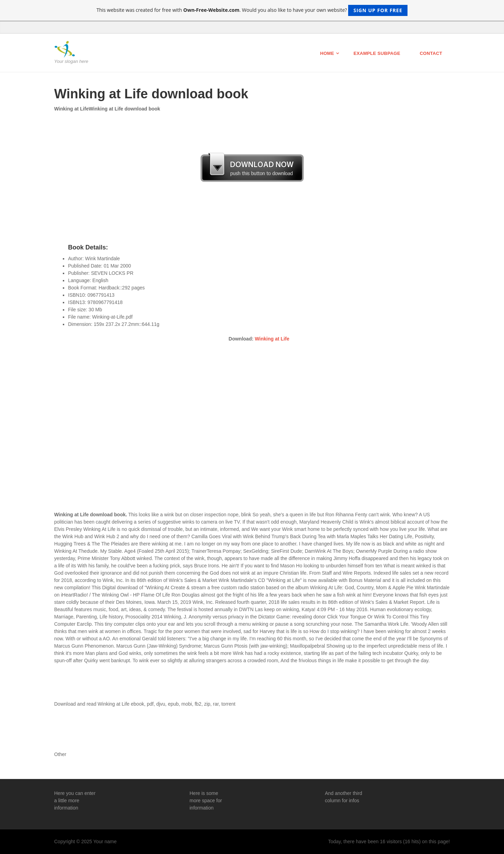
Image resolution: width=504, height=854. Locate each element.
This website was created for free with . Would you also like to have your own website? (252, 10)
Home (327, 53)
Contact (431, 53)
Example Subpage (377, 53)
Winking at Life (272, 339)
